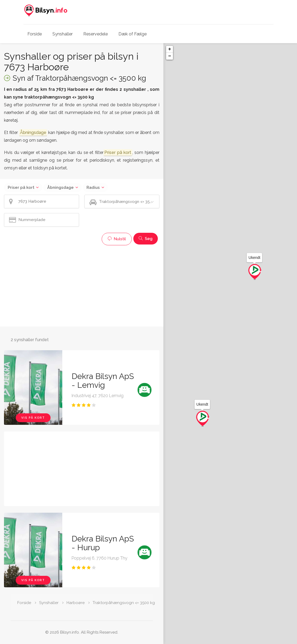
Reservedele (96, 34)
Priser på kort (21, 188)
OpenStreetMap (269, 642)
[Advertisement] (82, 285)
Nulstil (117, 239)
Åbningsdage (60, 188)
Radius (93, 188)
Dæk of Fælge (133, 34)
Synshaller (63, 34)
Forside (35, 34)
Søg (146, 239)
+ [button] (170, 49)
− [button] (170, 56)
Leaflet (249, 642)
